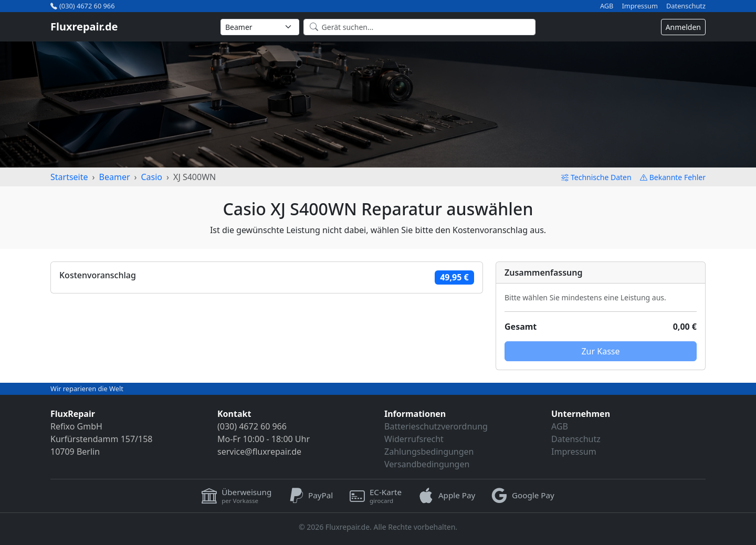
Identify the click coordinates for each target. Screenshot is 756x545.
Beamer (115, 177)
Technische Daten (596, 177)
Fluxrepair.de (84, 27)
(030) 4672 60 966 (83, 6)
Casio (151, 177)
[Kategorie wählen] (260, 27)
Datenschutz (686, 6)
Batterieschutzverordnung (436, 426)
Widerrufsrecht (414, 439)
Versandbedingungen (427, 464)
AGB (607, 6)
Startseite (69, 177)
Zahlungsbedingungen (429, 452)
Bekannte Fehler (673, 177)
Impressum (640, 6)
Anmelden (683, 27)
